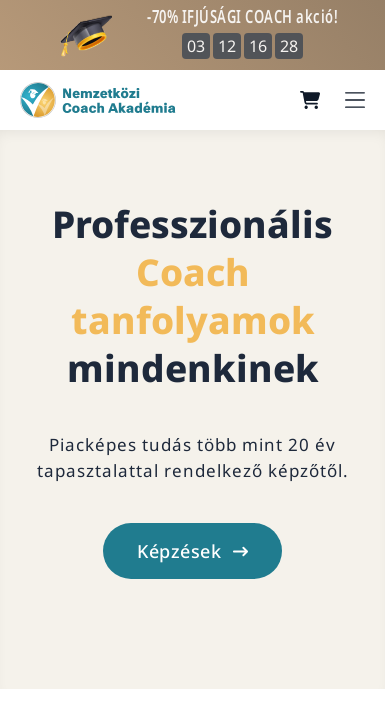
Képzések (192, 551)
